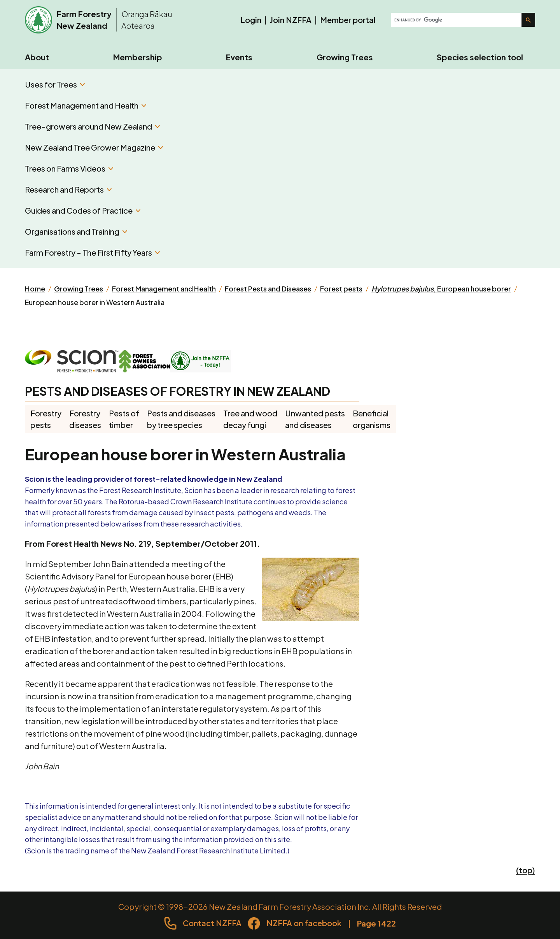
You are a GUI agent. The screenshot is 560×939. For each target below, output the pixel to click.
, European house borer (441, 289)
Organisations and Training (76, 231)
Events (239, 57)
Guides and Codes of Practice (83, 210)
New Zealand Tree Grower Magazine (94, 147)
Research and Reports (68, 189)
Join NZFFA (291, 20)
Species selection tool (480, 57)
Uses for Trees (55, 84)
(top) (526, 870)
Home (35, 289)
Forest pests (341, 289)
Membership (138, 57)
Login (251, 20)
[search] (457, 20)
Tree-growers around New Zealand (92, 126)
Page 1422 (376, 923)
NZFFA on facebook (304, 923)
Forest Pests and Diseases (268, 289)
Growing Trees (345, 57)
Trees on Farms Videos (69, 168)
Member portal (348, 20)
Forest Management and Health (86, 105)
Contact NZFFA (212, 923)
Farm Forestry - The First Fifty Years (92, 252)
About (37, 57)
